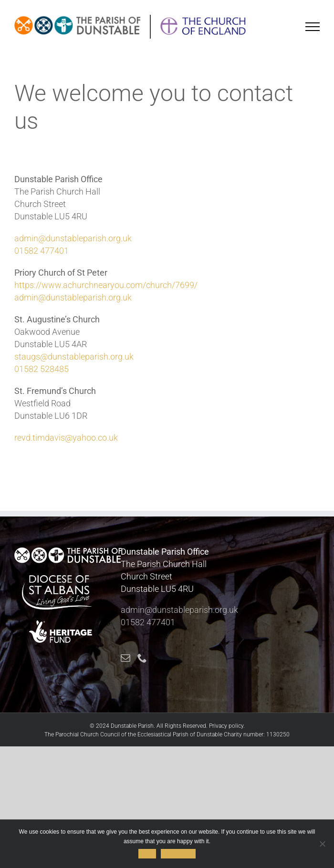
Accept (147, 854)
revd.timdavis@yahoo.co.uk (66, 438)
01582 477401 (42, 251)
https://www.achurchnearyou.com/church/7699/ (106, 285)
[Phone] (142, 658)
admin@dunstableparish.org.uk (73, 238)
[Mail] (125, 658)
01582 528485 (42, 369)
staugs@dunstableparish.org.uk (74, 356)
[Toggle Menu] (313, 27)
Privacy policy (226, 726)
